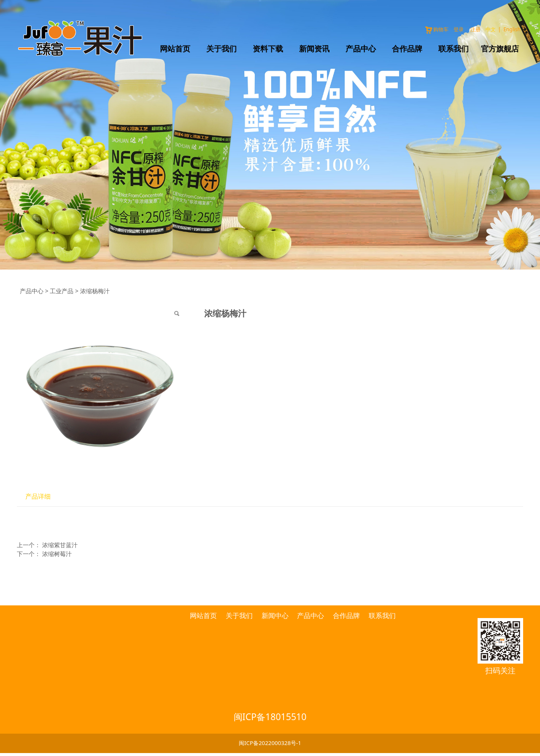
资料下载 (268, 49)
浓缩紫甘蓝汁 (60, 545)
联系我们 (454, 49)
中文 (491, 29)
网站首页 (175, 49)
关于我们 (221, 49)
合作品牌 (407, 49)
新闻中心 (275, 616)
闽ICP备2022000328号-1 (270, 743)
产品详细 (38, 496)
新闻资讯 (314, 49)
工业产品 (62, 291)
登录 (459, 29)
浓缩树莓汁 (57, 554)
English (512, 29)
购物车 (436, 29)
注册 (475, 29)
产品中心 (361, 49)
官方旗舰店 (500, 49)
